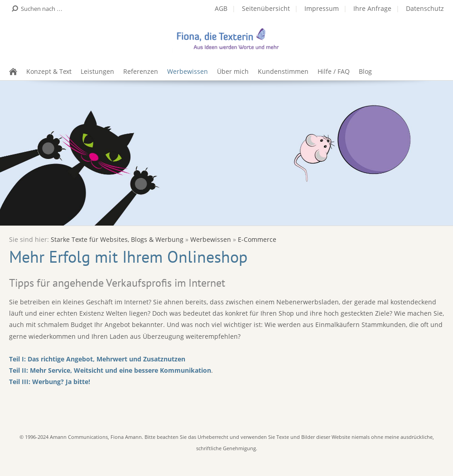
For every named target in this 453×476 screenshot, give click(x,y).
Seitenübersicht (266, 8)
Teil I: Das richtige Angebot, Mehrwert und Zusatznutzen (97, 359)
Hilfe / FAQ (334, 71)
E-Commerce (257, 239)
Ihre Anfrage (372, 8)
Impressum (322, 8)
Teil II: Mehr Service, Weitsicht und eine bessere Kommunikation (110, 370)
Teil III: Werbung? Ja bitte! (50, 382)
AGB (221, 8)
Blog (365, 71)
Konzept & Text (49, 71)
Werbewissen (188, 71)
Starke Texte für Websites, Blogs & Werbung (117, 239)
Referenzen (141, 71)
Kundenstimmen (283, 71)
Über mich (233, 71)
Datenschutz (425, 8)
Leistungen (97, 71)
